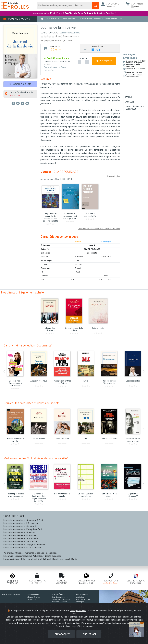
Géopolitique (52, 553)
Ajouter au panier (104, 61)
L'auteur (129, 102)
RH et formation (29, 559)
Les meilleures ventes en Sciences (19, 532)
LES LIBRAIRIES (33, 594)
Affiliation (80, 597)
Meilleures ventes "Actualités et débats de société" (36, 458)
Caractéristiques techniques (134, 108)
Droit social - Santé (68, 559)
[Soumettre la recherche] (95, 6)
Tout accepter (61, 634)
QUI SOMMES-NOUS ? (11, 594)
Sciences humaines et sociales (30, 553)
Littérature (8, 556)
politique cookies (78, 611)
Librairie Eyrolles (34, 597)
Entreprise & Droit (11, 559)
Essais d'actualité (23, 556)
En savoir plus (114, 176)
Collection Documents (70, 33)
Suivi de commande (60, 597)
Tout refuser (89, 634)
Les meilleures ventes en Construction (21, 526)
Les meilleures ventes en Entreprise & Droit (23, 529)
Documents (92, 253)
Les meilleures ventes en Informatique (21, 523)
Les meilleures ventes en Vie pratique (20, 541)
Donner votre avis (71, 36)
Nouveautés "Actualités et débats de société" (32, 403)
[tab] (60, 48)
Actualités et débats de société (47, 556)
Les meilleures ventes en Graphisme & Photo (24, 520)
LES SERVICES (82, 594)
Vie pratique (9, 553)
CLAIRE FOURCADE (49, 33)
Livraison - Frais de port (61, 599)
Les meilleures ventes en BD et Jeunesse (22, 548)
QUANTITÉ (83, 58)
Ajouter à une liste (20, 84)
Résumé (129, 97)
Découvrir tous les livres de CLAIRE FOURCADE (99, 229)
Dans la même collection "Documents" (28, 345)
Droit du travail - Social (48, 559)
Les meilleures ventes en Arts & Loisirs (21, 538)
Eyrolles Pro (32, 599)
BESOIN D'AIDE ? (58, 594)
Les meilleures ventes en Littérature (20, 535)
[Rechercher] (65, 6)
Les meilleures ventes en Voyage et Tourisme (24, 545)
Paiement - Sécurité (59, 602)
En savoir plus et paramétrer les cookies (75, 626)
